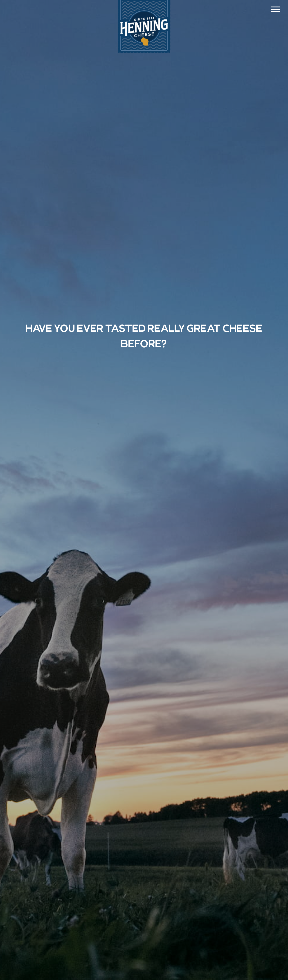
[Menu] (275, 9)
